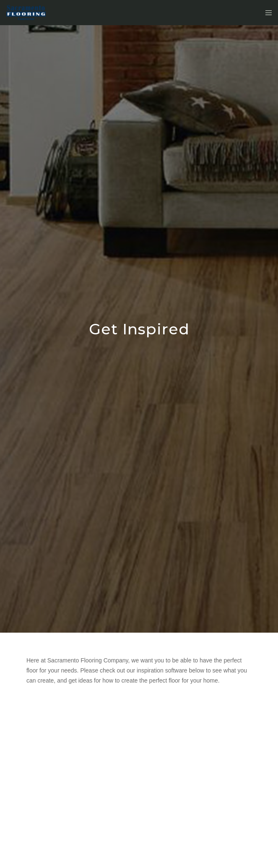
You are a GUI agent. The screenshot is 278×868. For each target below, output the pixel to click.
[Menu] (266, 13)
